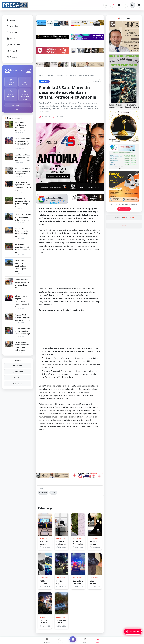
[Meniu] (139, 5)
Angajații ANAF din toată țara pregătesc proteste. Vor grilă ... (22, 318)
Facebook (18, 366)
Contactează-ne (124, 209)
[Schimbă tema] (132, 5)
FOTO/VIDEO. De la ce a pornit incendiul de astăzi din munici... (23, 217)
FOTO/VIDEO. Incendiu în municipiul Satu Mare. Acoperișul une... (21, 266)
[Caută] (106, 5)
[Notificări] (112, 5)
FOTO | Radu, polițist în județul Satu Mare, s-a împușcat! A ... (23, 171)
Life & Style (13, 45)
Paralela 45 (43, 493)
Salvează (94, 81)
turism (53, 493)
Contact (12, 51)
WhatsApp (18, 372)
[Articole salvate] (119, 5)
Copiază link (18, 384)
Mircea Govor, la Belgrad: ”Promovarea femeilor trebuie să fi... (22, 301)
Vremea (12, 57)
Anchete (12, 32)
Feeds (124, 226)
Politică (11, 39)
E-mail (18, 378)
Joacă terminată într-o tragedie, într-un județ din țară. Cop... (23, 158)
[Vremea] (126, 5)
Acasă (11, 20)
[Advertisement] (70, 272)
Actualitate (13, 26)
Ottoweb (131, 217)
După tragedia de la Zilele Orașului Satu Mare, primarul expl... (23, 331)
